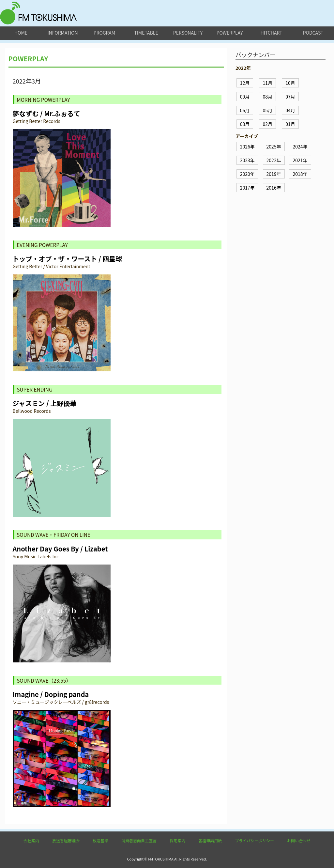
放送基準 (100, 840)
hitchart (272, 33)
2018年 (300, 174)
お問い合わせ (299, 840)
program (104, 33)
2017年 (247, 188)
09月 (245, 97)
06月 (245, 110)
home (21, 33)
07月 (290, 97)
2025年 (274, 147)
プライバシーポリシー (254, 840)
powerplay (230, 33)
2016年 (274, 188)
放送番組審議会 (66, 840)
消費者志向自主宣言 (139, 840)
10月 (290, 83)
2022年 (274, 160)
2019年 (274, 174)
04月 (290, 110)
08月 (267, 97)
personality (188, 33)
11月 (267, 83)
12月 (245, 83)
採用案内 (177, 840)
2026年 (247, 147)
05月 (267, 110)
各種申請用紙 (210, 840)
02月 (267, 124)
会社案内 (31, 840)
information (62, 33)
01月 (290, 124)
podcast (313, 33)
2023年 (247, 160)
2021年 (300, 160)
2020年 (247, 174)
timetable (146, 33)
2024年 (300, 147)
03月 (245, 124)
